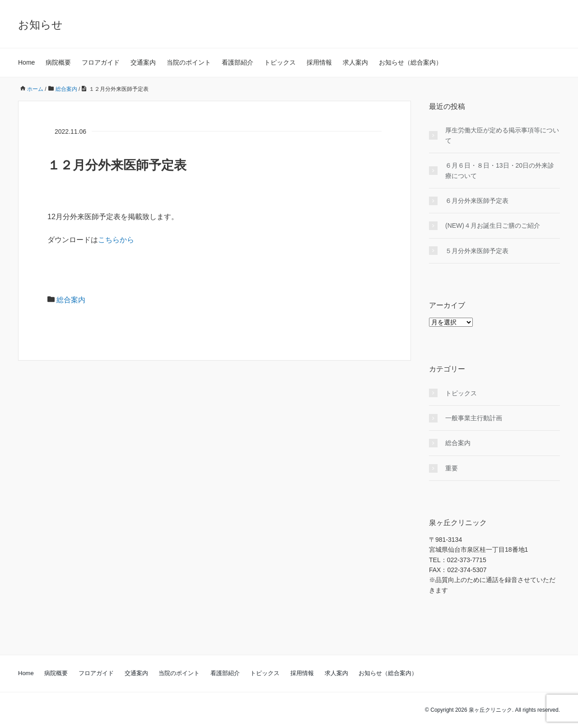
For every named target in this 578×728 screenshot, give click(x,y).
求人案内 (355, 62)
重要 (452, 468)
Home (26, 62)
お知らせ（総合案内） (410, 62)
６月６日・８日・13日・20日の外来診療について (500, 170)
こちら (109, 240)
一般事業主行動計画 (474, 418)
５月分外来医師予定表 (477, 251)
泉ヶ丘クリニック (490, 710)
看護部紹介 (238, 62)
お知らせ (40, 25)
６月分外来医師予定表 (477, 201)
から (127, 240)
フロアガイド (101, 62)
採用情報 (319, 62)
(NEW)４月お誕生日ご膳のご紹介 (493, 225)
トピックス (280, 62)
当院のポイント (189, 62)
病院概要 (58, 62)
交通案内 (143, 62)
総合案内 (71, 300)
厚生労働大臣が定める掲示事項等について (502, 135)
